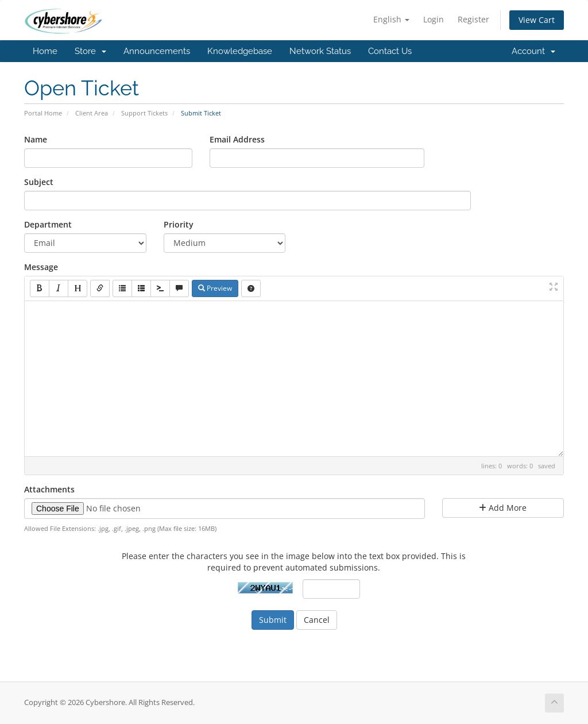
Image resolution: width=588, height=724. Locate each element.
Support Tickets (144, 113)
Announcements (157, 51)
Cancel (317, 620)
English (391, 19)
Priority (179, 224)
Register (473, 19)
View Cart (537, 20)
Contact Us (390, 51)
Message (41, 267)
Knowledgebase (240, 51)
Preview (215, 288)
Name (36, 139)
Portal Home (43, 113)
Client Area (92, 113)
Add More (503, 508)
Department (48, 224)
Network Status (320, 51)
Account (533, 51)
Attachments (49, 489)
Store (90, 51)
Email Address (237, 139)
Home (45, 51)
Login (434, 19)
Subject (39, 182)
